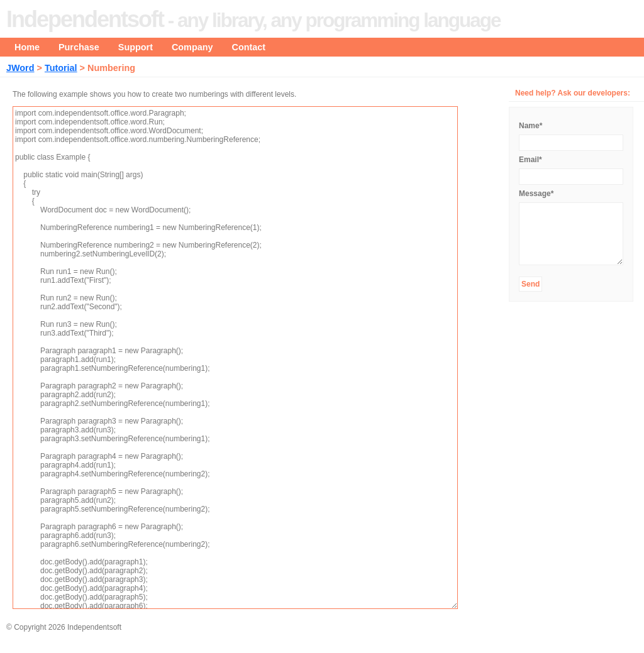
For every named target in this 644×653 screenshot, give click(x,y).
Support (136, 47)
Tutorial (61, 68)
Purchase (79, 47)
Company (192, 47)
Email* (530, 160)
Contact (249, 47)
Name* (530, 126)
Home (27, 47)
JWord (20, 68)
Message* (536, 194)
